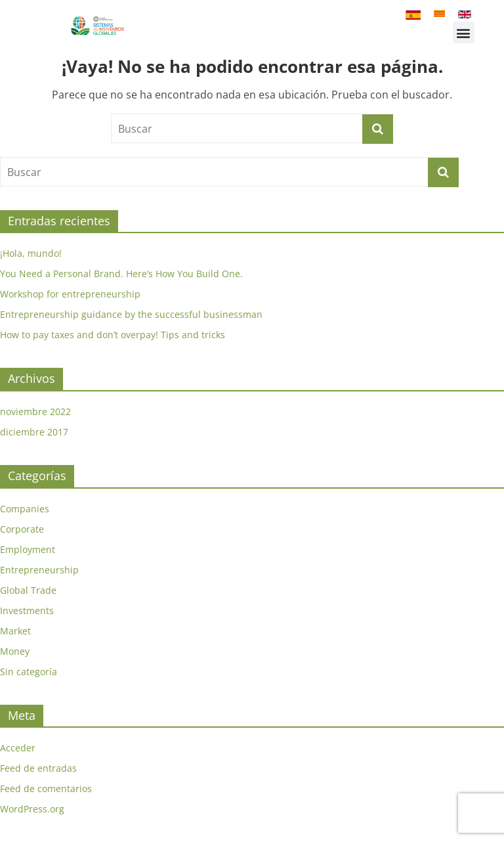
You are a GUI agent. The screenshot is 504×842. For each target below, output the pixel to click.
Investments (27, 610)
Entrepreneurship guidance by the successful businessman (131, 314)
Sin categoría (29, 672)
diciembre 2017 (34, 432)
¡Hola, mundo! (31, 253)
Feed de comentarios (46, 788)
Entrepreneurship (39, 570)
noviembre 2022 (35, 411)
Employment (28, 549)
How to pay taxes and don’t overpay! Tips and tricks (113, 335)
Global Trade (28, 590)
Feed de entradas (38, 768)
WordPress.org (32, 809)
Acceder (18, 748)
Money (15, 651)
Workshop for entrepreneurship (70, 294)
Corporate (22, 529)
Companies (25, 509)
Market (15, 631)
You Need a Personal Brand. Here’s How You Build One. (121, 274)
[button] (464, 33)
